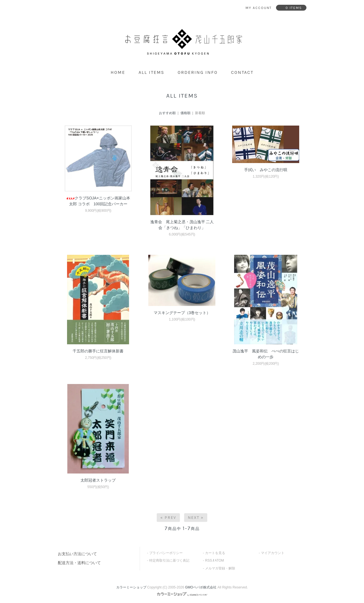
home (118, 72)
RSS (209, 560)
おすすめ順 (167, 113)
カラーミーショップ (131, 587)
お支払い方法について (77, 554)
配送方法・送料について (79, 563)
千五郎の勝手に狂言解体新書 (98, 351)
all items (151, 72)
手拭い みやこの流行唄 (266, 170)
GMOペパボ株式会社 (201, 587)
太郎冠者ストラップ (98, 480)
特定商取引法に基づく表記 (169, 560)
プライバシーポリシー (166, 553)
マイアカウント (273, 553)
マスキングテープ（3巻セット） (182, 313)
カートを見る (215, 553)
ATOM (219, 560)
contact (242, 72)
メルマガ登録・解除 (220, 568)
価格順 (185, 113)
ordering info (198, 72)
